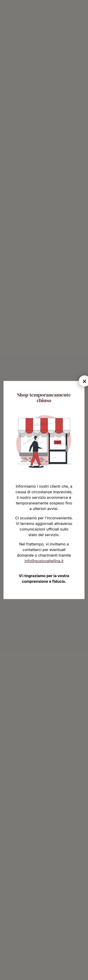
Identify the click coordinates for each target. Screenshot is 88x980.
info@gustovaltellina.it (44, 561)
